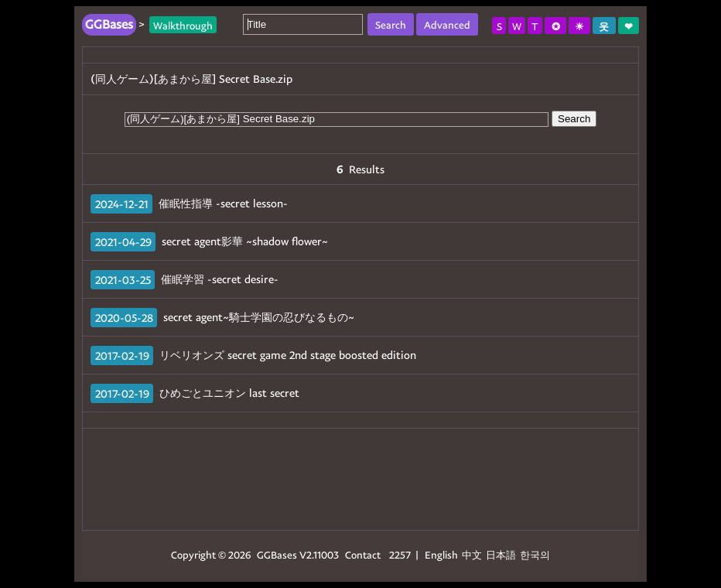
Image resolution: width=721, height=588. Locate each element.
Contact (363, 554)
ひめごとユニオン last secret (229, 393)
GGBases (277, 554)
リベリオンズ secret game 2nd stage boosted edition (288, 355)
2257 (400, 554)
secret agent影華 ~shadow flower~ (245, 241)
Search (574, 119)
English (441, 554)
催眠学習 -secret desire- (220, 279)
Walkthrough (183, 24)
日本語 (501, 554)
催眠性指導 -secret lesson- (223, 203)
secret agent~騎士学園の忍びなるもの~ (259, 317)
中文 (472, 554)
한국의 (535, 554)
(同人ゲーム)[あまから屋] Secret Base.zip (191, 79)
